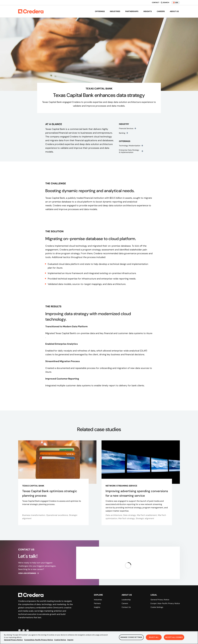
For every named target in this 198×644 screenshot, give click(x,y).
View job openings (29, 573)
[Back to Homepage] (31, 11)
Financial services (128, 128)
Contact (156, 3)
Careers (161, 11)
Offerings (100, 11)
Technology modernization (131, 146)
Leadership (126, 600)
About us (174, 11)
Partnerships (132, 11)
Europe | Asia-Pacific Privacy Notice (165, 603)
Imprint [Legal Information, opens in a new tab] (70, 640)
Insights (148, 11)
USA (176, 3)
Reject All (154, 637)
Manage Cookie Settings (131, 637)
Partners (97, 603)
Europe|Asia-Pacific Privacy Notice (39, 640)
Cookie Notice (60, 640)
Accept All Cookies (174, 637)
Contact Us (126, 607)
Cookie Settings (157, 607)
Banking (124, 133)
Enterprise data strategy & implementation (131, 151)
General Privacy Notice (160, 600)
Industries (115, 11)
